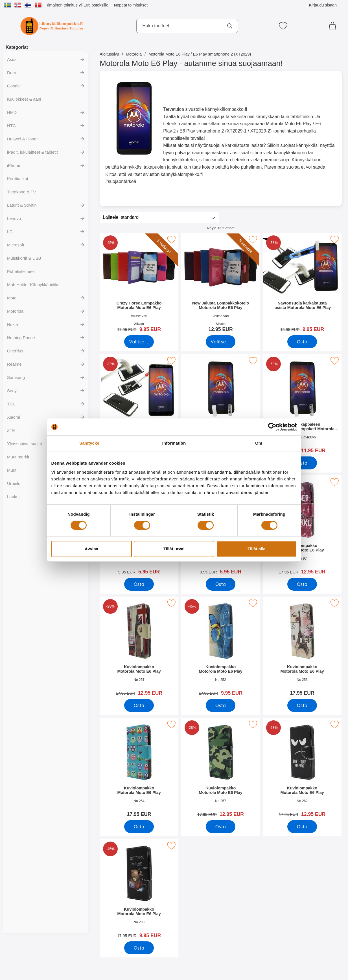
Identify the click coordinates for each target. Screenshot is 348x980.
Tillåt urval (174, 549)
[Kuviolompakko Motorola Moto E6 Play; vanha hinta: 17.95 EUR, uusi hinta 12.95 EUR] (302, 527)
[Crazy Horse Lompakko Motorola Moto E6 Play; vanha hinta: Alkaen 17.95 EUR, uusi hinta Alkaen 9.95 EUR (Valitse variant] (139, 284)
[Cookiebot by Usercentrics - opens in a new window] (272, 427)
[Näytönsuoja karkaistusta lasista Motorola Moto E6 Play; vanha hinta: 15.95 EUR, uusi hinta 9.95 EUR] (302, 284)
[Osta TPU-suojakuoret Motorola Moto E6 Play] (221, 584)
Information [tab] (174, 443)
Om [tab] (259, 443)
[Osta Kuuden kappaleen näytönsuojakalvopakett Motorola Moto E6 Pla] (302, 463)
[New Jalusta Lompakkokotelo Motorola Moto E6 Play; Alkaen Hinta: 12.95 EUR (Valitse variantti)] (221, 284)
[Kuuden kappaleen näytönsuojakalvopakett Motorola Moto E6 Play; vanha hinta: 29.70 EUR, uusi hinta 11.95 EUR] (302, 406)
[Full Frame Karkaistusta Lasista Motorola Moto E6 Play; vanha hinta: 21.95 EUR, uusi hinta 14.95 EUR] (139, 406)
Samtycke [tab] (89, 443)
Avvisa (91, 549)
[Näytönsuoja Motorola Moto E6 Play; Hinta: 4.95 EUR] (221, 406)
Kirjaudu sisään (323, 5)
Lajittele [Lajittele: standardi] (121, 217)
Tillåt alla (257, 549)
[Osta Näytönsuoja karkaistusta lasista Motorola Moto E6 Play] (302, 342)
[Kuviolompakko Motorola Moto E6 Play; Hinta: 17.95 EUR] (302, 648)
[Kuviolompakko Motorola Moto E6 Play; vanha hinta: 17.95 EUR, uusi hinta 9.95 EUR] (221, 648)
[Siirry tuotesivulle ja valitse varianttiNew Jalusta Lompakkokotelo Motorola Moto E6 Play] (221, 342)
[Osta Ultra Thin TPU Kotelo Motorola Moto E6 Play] (139, 584)
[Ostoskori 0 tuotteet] (334, 26)
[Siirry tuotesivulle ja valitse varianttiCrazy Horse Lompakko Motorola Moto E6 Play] (139, 342)
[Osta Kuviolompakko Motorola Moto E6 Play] (302, 584)
